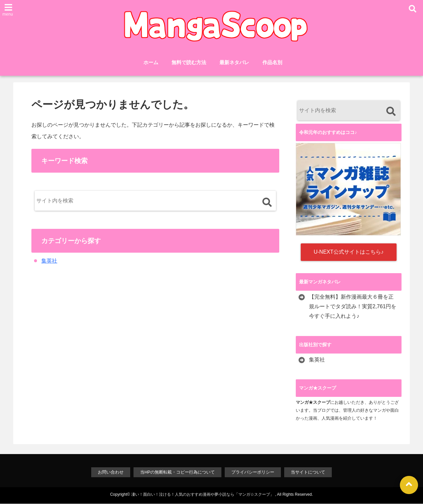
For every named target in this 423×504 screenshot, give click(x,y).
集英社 (49, 261)
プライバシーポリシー (253, 472)
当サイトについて (308, 472)
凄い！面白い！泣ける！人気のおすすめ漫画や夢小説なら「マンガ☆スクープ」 (203, 495)
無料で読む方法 (189, 62)
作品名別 (272, 62)
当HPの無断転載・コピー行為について (177, 472)
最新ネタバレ (234, 62)
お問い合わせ (111, 472)
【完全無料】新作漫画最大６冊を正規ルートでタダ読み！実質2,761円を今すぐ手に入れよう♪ (353, 307)
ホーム (151, 62)
